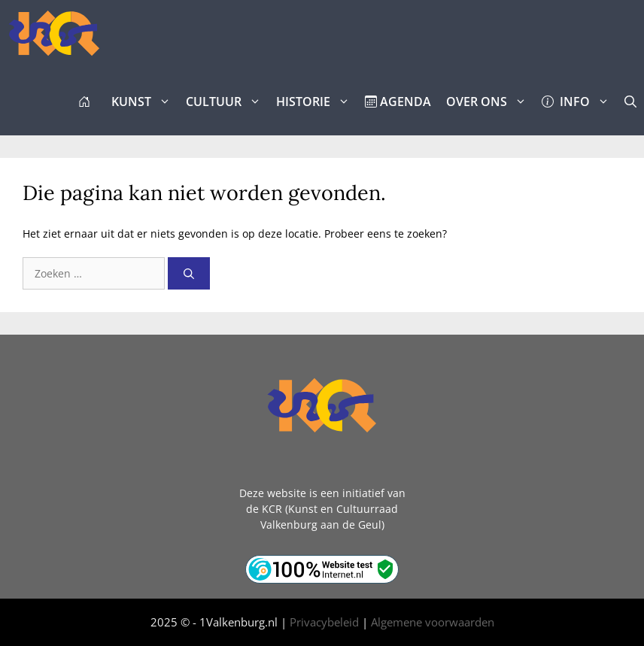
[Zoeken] (189, 273)
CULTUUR (227, 102)
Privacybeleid (324, 622)
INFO (579, 102)
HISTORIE (317, 102)
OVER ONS (490, 102)
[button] (630, 102)
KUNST (145, 102)
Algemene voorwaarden (433, 622)
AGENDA (398, 102)
